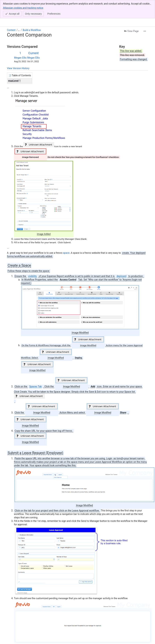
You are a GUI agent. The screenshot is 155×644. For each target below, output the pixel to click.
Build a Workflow (32, 30)
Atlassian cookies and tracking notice (23, 8)
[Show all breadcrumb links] (19, 30)
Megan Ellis (20, 58)
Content (11, 30)
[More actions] (145, 31)
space (66, 253)
